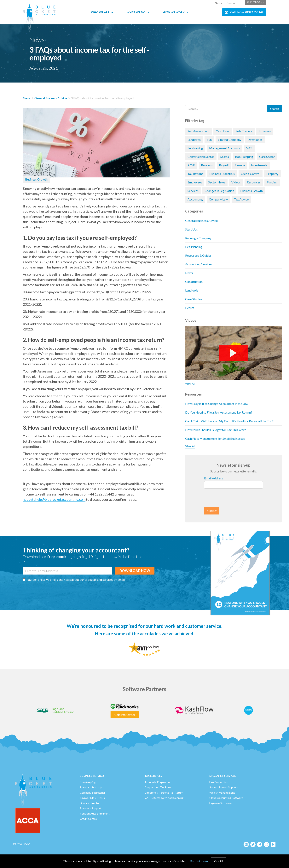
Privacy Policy (22, 844)
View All (190, 384)
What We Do (136, 12)
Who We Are (100, 12)
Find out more (199, 861)
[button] (104, 12)
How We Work (174, 12)
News (218, 3)
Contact (232, 3)
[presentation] (234, 498)
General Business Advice (51, 98)
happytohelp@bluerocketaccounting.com (54, 499)
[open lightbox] (96, 137)
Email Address (214, 478)
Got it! (219, 861)
